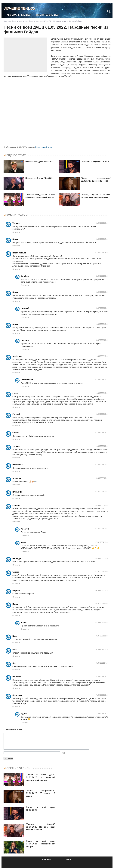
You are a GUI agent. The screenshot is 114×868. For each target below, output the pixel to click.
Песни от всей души (44, 147)
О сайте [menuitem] (67, 860)
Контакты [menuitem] (47, 860)
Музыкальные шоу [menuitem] (19, 15)
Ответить (16, 232)
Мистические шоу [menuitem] (48, 15)
